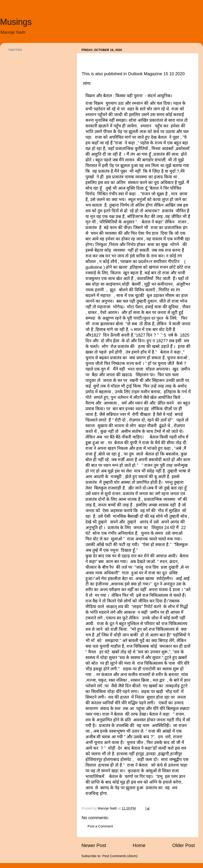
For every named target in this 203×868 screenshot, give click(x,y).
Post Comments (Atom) (120, 856)
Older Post (184, 845)
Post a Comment (100, 826)
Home (139, 845)
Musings (16, 22)
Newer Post (94, 845)
